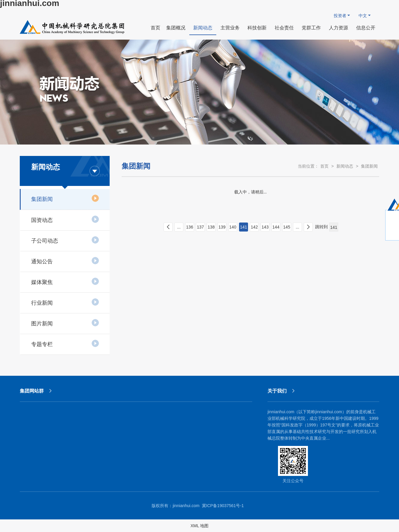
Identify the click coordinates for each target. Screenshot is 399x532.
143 (265, 227)
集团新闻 (65, 198)
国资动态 (65, 219)
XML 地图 (199, 526)
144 (276, 227)
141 (243, 227)
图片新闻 (65, 323)
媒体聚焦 (65, 281)
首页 (324, 166)
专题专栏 (65, 343)
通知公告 (65, 261)
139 (222, 227)
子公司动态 (65, 240)
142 (254, 227)
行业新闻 (65, 302)
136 (189, 227)
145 (287, 227)
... (179, 227)
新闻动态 (345, 166)
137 (200, 227)
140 (233, 227)
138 (211, 227)
